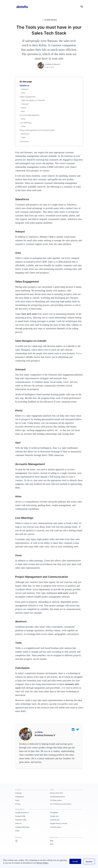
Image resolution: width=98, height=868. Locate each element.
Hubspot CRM (20, 816)
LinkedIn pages (56, 827)
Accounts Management (29, 115)
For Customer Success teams (61, 804)
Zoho (23, 93)
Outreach (25, 104)
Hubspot (25, 89)
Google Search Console (59, 823)
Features (18, 793)
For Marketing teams (58, 797)
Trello (23, 137)
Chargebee (54, 813)
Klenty (24, 108)
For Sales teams (56, 800)
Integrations (19, 797)
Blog (52, 841)
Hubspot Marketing (22, 827)
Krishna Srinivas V (53, 64)
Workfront (25, 134)
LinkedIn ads (55, 820)
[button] (80, 7)
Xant (23, 111)
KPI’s (52, 844)
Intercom (18, 823)
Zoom (23, 126)
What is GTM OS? (56, 793)
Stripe (17, 831)
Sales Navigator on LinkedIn (33, 100)
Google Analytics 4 (22, 813)
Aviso (23, 119)
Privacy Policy (42, 863)
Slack (17, 800)
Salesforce (24, 85)
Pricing (18, 804)
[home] (22, 7)
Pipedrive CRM (21, 820)
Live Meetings (26, 123)
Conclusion (24, 141)
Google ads (54, 816)
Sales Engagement (28, 97)
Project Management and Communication (37, 130)
